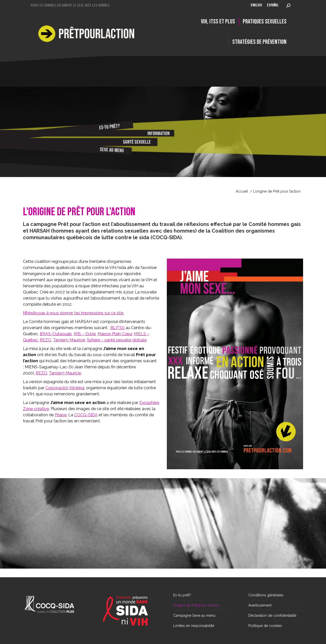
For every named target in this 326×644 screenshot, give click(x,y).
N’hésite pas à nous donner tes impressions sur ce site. (73, 313)
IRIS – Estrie (85, 334)
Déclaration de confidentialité (272, 615)
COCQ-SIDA (86, 415)
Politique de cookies (265, 626)
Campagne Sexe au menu (194, 615)
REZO (45, 340)
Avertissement (260, 605)
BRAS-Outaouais (56, 334)
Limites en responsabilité (194, 626)
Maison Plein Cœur (115, 334)
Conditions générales (266, 595)
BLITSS (117, 328)
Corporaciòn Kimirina (65, 388)
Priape (61, 415)
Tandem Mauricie (69, 340)
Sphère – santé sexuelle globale (117, 340)
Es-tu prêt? (182, 595)
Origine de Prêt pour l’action (196, 605)
